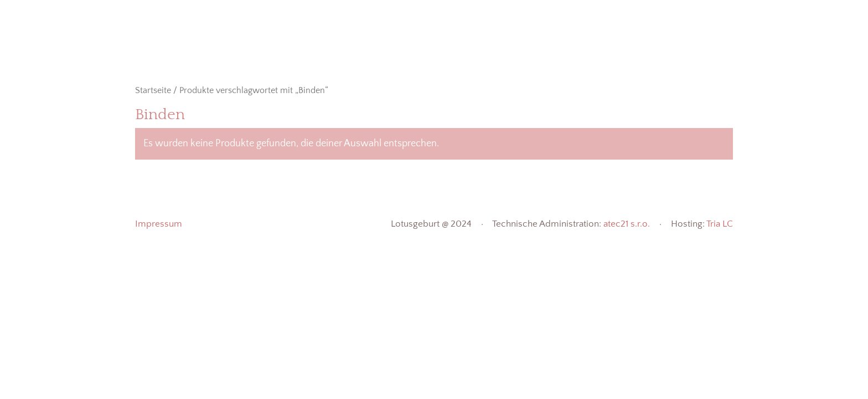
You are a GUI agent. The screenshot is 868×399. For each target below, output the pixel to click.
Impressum (159, 224)
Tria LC (720, 224)
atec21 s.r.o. (627, 224)
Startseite (153, 91)
